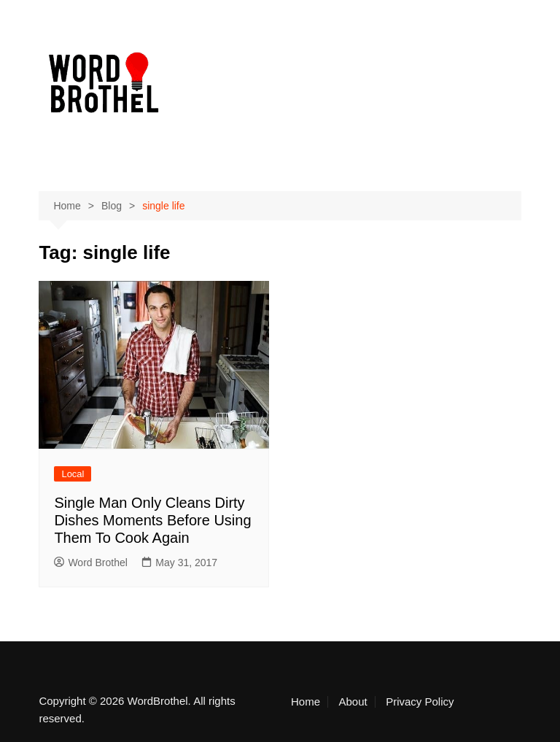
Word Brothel (90, 563)
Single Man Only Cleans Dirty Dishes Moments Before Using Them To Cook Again (152, 520)
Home (306, 702)
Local (73, 474)
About (353, 702)
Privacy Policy (420, 702)
